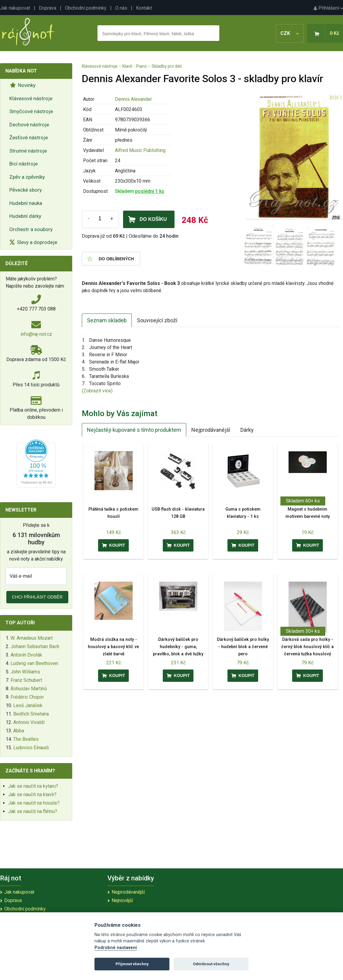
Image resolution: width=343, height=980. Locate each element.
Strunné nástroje (28, 151)
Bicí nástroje (23, 164)
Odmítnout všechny (211, 964)
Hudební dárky (25, 216)
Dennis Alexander (133, 99)
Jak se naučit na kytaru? (33, 786)
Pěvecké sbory (26, 190)
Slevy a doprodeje (34, 242)
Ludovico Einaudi (31, 748)
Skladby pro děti (167, 66)
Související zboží (157, 320)
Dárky (247, 430)
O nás (121, 8)
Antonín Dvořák (26, 655)
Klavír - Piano (135, 66)
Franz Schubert (26, 680)
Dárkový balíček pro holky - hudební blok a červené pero (243, 647)
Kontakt (144, 8)
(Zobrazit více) (97, 391)
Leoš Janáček (28, 705)
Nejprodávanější (211, 430)
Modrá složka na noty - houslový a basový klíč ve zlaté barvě (113, 647)
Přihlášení (328, 8)
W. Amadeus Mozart (32, 638)
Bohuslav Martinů (29, 689)
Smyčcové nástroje (31, 111)
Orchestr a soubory (31, 229)
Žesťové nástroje (29, 138)
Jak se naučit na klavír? (32, 795)
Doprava (48, 8)
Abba (19, 731)
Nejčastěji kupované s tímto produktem (134, 430)
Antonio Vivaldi (29, 722)
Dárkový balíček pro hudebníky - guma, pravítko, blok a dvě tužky (178, 647)
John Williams (25, 672)
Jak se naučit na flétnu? (33, 811)
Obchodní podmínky (86, 8)
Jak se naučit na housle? (34, 803)
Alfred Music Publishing (140, 150)
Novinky (23, 85)
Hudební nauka (26, 203)
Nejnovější (122, 900)
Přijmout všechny (132, 964)
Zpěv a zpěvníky (27, 177)
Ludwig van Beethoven (34, 663)
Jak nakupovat (15, 8)
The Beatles (26, 739)
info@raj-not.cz (36, 334)
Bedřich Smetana (31, 714)
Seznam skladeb (107, 320)
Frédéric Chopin (27, 697)
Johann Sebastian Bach (35, 646)
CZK (290, 33)
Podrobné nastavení (116, 948)
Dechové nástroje (29, 125)
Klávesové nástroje (31, 98)
